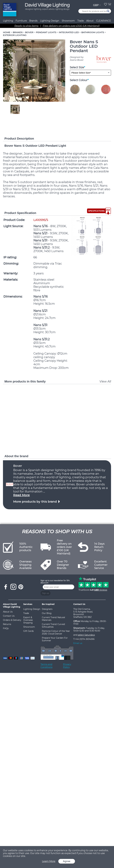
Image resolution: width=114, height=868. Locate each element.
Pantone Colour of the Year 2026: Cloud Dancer (56, 632)
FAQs (6, 628)
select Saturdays (86, 635)
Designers (47, 609)
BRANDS (18, 32)
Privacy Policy (67, 666)
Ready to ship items (26, 26)
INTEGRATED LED (69, 32)
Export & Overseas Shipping (28, 620)
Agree (67, 861)
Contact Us (9, 616)
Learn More (49, 861)
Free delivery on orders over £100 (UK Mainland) (71, 26)
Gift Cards (28, 631)
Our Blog (47, 613)
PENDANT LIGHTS (46, 32)
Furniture (21, 21)
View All (105, 381)
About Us (8, 612)
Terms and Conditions (46, 666)
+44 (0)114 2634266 (85, 639)
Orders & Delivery (12, 620)
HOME (7, 32)
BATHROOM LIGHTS (93, 32)
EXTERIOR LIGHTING (15, 35)
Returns (7, 624)
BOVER (29, 32)
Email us (78, 643)
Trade (26, 613)
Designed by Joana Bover (77, 59)
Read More (21, 495)
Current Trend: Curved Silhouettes (53, 626)
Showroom (68, 21)
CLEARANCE (104, 21)
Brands (33, 21)
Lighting (8, 21)
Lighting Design (32, 609)
